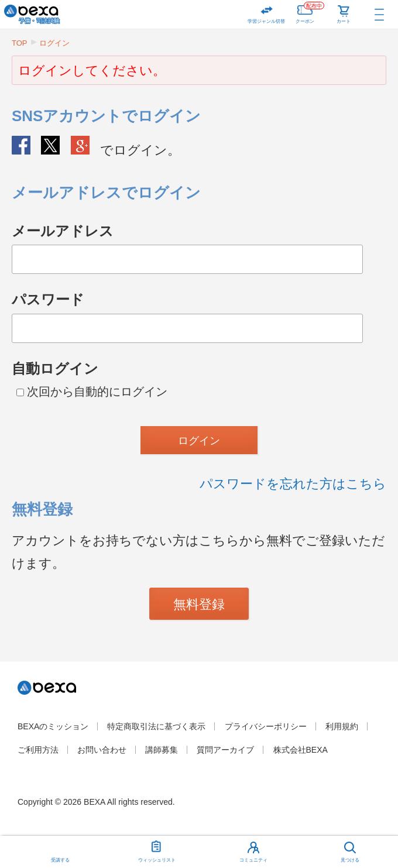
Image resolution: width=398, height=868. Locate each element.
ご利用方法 (38, 750)
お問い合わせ (102, 750)
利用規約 (342, 726)
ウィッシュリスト (157, 849)
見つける (350, 860)
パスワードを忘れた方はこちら (293, 484)
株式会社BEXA (301, 750)
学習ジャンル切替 (266, 21)
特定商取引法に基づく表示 (156, 726)
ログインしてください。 (92, 71)
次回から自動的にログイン (92, 392)
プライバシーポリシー (266, 726)
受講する (60, 860)
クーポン (310, 12)
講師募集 (162, 750)
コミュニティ (253, 860)
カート (344, 21)
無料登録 (199, 604)
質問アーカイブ (225, 750)
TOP (20, 43)
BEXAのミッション (53, 726)
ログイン (54, 43)
